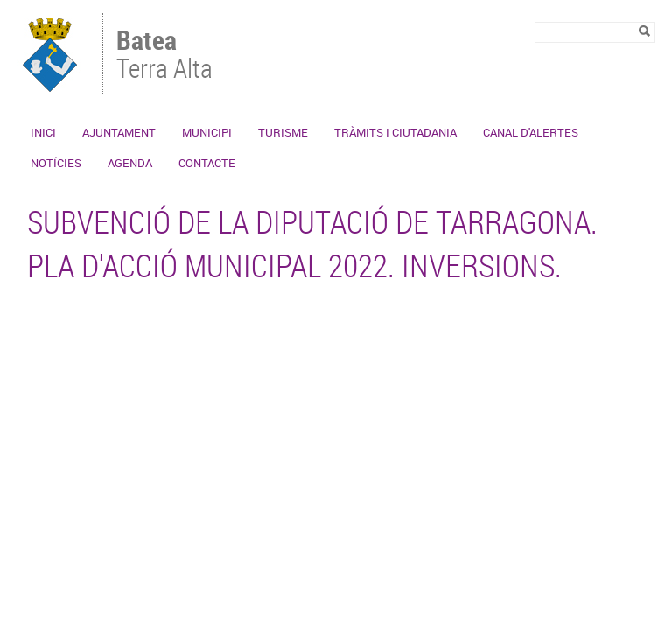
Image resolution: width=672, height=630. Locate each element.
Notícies (56, 163)
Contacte (207, 163)
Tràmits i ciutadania (395, 132)
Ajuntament (119, 132)
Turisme (283, 132)
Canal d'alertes (531, 132)
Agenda (130, 163)
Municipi (207, 132)
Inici (43, 132)
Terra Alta (172, 56)
